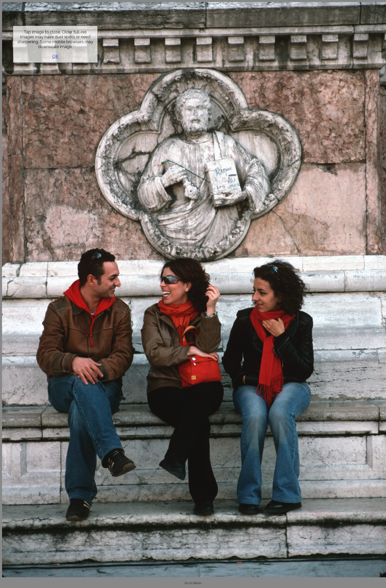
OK (55, 56)
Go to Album (193, 583)
